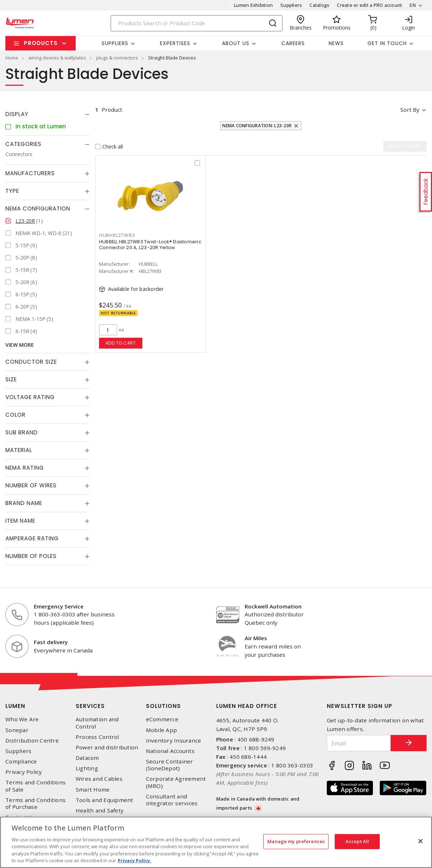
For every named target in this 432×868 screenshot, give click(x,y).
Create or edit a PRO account (369, 5)
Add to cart (121, 343)
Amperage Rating (32, 538)
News (336, 43)
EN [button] (413, 5)
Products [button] (41, 43)
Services (90, 706)
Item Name (20, 521)
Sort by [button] (410, 110)
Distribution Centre (32, 741)
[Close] (420, 841)
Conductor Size (31, 362)
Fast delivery (51, 642)
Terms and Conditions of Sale (35, 786)
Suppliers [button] (115, 43)
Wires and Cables (99, 779)
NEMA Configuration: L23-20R (257, 126)
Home (12, 58)
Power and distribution (107, 747)
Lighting (87, 768)
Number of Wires (31, 485)
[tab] (48, 114)
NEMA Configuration (38, 209)
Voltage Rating (30, 397)
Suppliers (291, 5)
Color (15, 415)
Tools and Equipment (104, 800)
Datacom (87, 758)
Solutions (163, 706)
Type (12, 191)
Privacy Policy (24, 772)
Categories (23, 144)
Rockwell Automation (273, 606)
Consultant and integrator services (172, 800)
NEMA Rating (25, 468)
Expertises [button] (175, 43)
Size (11, 379)
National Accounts (170, 751)
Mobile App (162, 730)
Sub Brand (22, 432)
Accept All (357, 841)
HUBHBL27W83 (117, 235)
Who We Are (22, 719)
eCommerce (162, 719)
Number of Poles (31, 556)
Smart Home (93, 790)
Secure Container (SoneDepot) (170, 765)
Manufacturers (30, 173)
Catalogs (319, 5)
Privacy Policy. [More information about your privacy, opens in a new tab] (135, 860)
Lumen (15, 706)
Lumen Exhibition (253, 5)
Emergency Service (59, 606)
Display (17, 114)
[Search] (197, 23)
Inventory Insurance (174, 741)
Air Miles (256, 638)
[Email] (359, 743)
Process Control (97, 737)
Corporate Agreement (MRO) (176, 782)
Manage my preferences (296, 841)
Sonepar (17, 730)
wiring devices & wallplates (57, 58)
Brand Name (24, 503)
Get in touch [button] (387, 43)
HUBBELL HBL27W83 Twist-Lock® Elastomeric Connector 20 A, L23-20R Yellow (150, 245)
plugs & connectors (117, 58)
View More (20, 345)
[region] (216, 842)
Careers (293, 43)
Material (19, 450)
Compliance (21, 761)
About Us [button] (236, 43)
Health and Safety (100, 811)
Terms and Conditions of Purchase (35, 803)
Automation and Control (97, 723)
